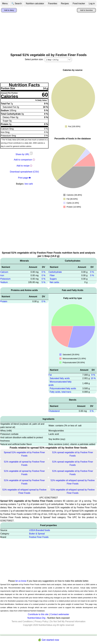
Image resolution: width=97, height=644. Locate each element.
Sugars (53, 279)
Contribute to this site (38, 614)
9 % (93, 375)
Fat (50, 375)
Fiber (52, 275)
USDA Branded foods (40, 530)
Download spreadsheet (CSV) (24, 172)
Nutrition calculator (35, 3)
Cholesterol (54, 411)
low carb (29, 184)
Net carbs (54, 282)
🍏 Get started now (48, 640)
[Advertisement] (48, 33)
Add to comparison (23, 160)
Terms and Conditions (22, 621)
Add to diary (9, 10)
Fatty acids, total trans (60, 392)
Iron (2, 275)
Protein (4, 301)
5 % (44, 282)
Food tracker (79, 3)
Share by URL (24, 154)
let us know (21, 581)
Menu (5, 3)
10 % (93, 378)
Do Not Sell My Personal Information (68, 621)
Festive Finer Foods (39, 537)
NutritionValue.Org (36, 618)
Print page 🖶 (24, 178)
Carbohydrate (55, 272)
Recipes (65, 3)
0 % (44, 272)
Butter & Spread (37, 534)
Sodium (4, 282)
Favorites (53, 3)
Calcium (4, 272)
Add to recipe (23, 166)
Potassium (5, 279)
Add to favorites (86, 10)
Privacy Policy (41, 621)
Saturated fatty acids (60, 378)
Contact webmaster (60, 614)
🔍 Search (17, 3)
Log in (92, 3)
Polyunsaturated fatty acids (63, 388)
